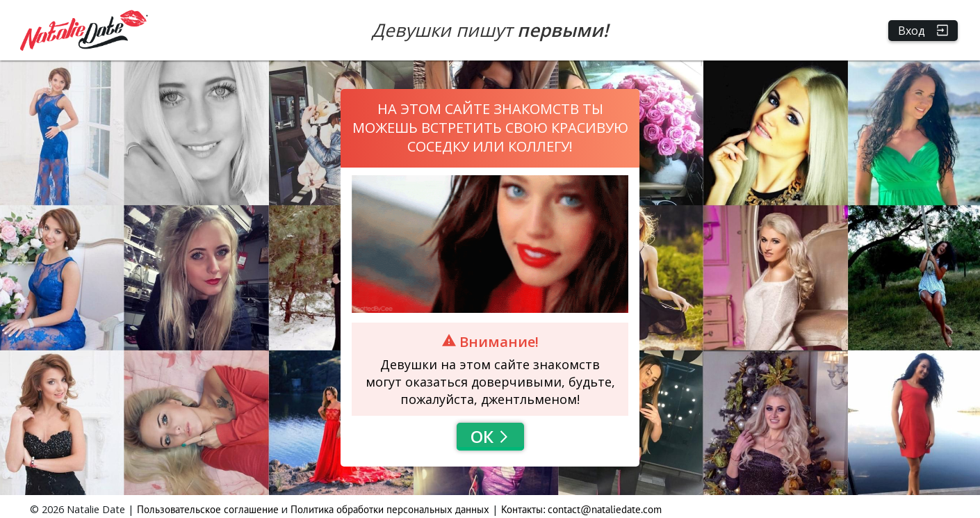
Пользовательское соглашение (208, 509)
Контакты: (524, 509)
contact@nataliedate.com (605, 509)
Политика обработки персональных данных (390, 509)
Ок (490, 436)
